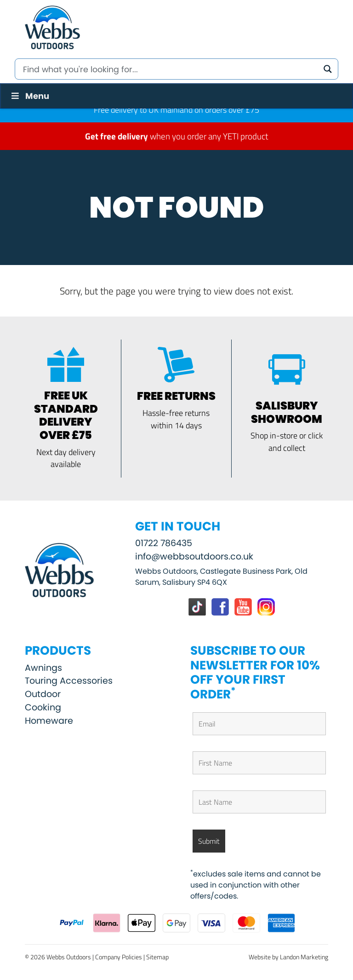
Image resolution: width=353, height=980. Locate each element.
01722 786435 (164, 543)
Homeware (49, 721)
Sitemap (157, 957)
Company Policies (119, 957)
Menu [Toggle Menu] (29, 96)
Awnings (43, 668)
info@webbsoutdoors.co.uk (194, 556)
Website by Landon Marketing (288, 957)
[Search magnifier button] (328, 69)
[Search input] (170, 69)
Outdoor (43, 694)
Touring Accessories (69, 681)
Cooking (43, 707)
